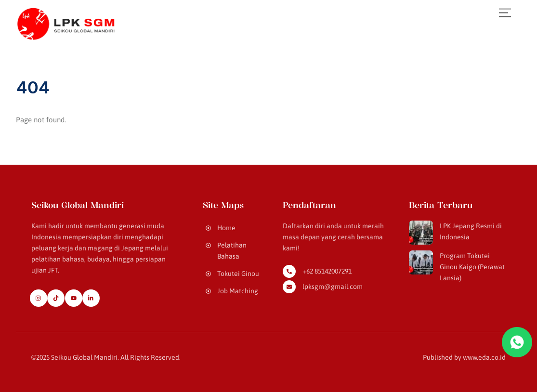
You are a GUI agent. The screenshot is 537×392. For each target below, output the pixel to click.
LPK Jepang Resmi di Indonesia (471, 231)
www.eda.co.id (484, 357)
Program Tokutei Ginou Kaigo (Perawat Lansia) (472, 267)
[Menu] (505, 13)
